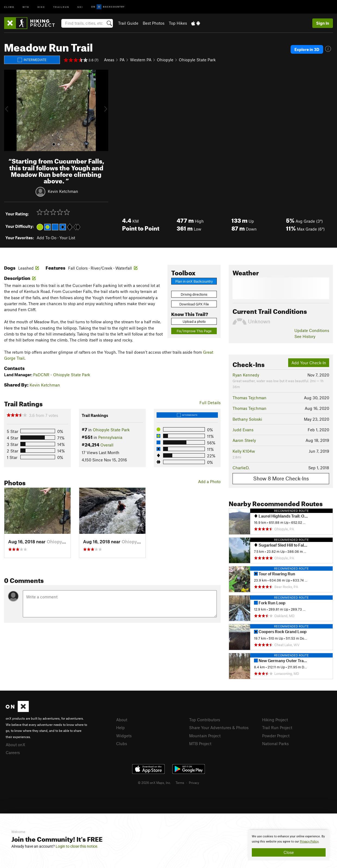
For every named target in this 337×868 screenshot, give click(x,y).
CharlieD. (241, 468)
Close (289, 852)
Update (312, 330)
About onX (15, 745)
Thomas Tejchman (249, 398)
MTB (26, 7)
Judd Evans (243, 430)
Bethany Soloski (247, 419)
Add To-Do (47, 238)
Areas (109, 60)
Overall (107, 445)
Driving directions (194, 294)
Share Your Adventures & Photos (219, 727)
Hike (41, 7)
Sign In (323, 23)
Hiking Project (275, 720)
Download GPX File (194, 304)
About (122, 720)
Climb (9, 7)
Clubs (122, 743)
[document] (289, 845)
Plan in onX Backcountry (194, 281)
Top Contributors (205, 720)
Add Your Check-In (309, 363)
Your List (67, 238)
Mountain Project (205, 736)
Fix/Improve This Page (194, 331)
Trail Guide (128, 23)
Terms (180, 783)
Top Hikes (178, 23)
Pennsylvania (110, 437)
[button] (9, 110)
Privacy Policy (309, 842)
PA (122, 60)
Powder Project (276, 736)
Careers (13, 752)
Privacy (194, 783)
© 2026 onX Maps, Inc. (154, 783)
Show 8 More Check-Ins (281, 478)
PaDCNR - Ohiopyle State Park (62, 375)
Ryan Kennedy (246, 375)
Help (120, 727)
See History (305, 336)
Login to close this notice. (77, 846)
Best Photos (154, 23)
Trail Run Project (277, 727)
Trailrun (61, 7)
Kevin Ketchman (63, 191)
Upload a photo (194, 321)
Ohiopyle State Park (197, 60)
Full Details (210, 403)
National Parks (275, 743)
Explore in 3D (307, 49)
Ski (80, 7)
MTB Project (200, 743)
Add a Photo (209, 481)
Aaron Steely (244, 440)
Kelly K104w (244, 451)
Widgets (124, 736)
